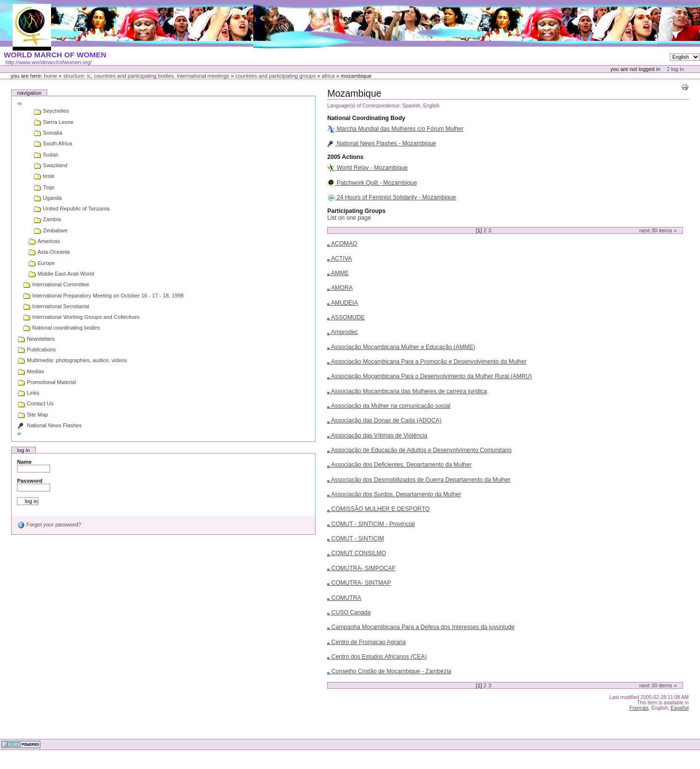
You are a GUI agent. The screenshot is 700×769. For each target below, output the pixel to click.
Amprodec (342, 332)
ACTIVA (340, 259)
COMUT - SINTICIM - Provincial (371, 524)
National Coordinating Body (366, 118)
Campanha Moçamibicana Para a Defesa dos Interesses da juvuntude (421, 627)
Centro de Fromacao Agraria (366, 642)
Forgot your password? (49, 524)
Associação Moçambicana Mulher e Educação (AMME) (401, 347)
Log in (678, 69)
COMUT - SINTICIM (356, 539)
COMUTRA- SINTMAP (359, 583)
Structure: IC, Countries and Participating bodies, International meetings (146, 76)
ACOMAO (342, 244)
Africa (328, 76)
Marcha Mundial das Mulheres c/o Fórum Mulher (395, 129)
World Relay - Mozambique (367, 168)
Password (30, 481)
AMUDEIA (342, 303)
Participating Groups (356, 211)
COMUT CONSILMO (357, 553)
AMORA (340, 288)
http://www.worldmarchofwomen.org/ (49, 62)
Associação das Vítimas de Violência (377, 436)
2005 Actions (345, 157)
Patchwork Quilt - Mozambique (372, 183)
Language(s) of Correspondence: (364, 106)
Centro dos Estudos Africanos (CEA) (377, 657)
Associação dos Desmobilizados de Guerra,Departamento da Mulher (419, 480)
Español (680, 708)
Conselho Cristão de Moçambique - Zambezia (389, 671)
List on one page (349, 218)
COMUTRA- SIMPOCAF (361, 568)
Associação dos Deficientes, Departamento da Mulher (399, 465)
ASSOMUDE (346, 317)
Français (639, 708)
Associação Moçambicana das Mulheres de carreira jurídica (407, 391)
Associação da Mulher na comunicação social (389, 406)
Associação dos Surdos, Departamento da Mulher (394, 494)
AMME (338, 273)
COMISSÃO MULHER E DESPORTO (378, 509)
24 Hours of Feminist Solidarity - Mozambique (392, 197)
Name (24, 462)
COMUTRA (344, 598)
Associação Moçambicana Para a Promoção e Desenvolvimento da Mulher (427, 362)
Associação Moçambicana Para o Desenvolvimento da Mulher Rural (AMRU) (429, 376)
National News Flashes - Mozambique (382, 143)
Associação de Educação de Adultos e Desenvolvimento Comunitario (419, 450)
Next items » (658, 230)
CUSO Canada (349, 612)
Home (51, 76)
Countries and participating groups (276, 76)
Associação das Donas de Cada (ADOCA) (384, 420)
